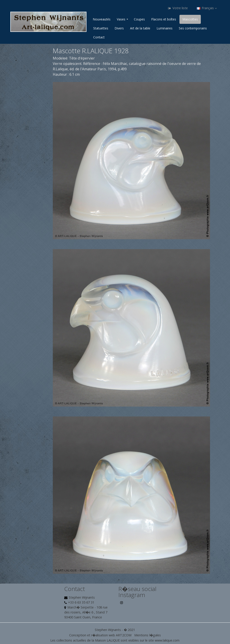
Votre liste (178, 8)
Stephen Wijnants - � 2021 (115, 630)
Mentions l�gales (148, 635)
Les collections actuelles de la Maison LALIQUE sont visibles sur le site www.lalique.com (115, 640)
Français (207, 8)
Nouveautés (102, 19)
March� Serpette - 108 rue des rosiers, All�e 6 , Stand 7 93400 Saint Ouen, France (86, 612)
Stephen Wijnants (82, 597)
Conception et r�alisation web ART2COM (100, 635)
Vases (121, 19)
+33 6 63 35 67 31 (81, 602)
